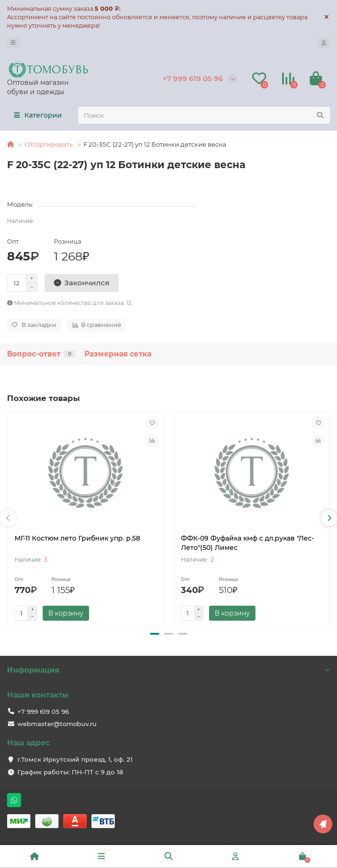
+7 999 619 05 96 (193, 78)
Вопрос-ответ (41, 354)
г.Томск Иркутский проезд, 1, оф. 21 (75, 759)
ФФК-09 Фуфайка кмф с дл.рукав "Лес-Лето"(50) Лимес (247, 543)
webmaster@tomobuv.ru (57, 724)
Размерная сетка (118, 354)
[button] (155, 634)
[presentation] (8, 518)
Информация (168, 670)
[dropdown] (13, 43)
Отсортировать (49, 144)
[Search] (204, 115)
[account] (324, 43)
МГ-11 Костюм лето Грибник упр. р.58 (77, 538)
